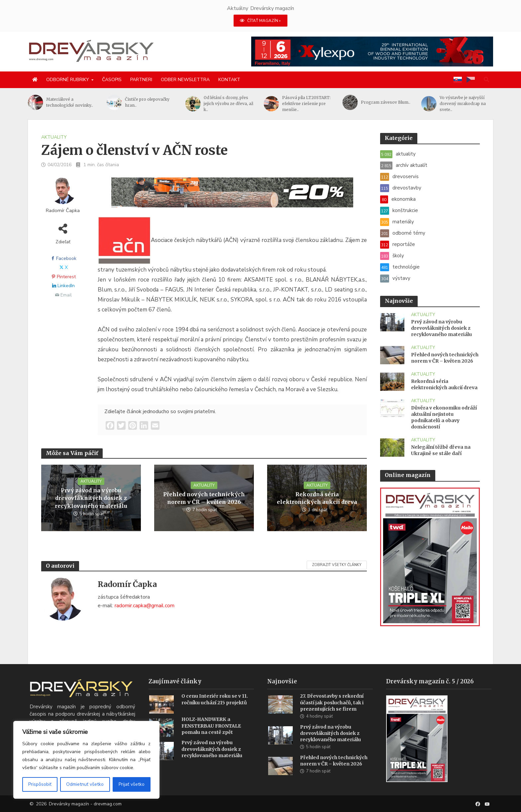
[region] (86, 760)
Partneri (141, 80)
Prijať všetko (132, 784)
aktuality (54, 137)
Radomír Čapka (63, 211)
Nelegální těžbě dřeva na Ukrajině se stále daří (441, 450)
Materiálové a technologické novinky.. (70, 102)
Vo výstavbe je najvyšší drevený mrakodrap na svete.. (463, 104)
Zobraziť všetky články (337, 565)
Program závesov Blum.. (386, 102)
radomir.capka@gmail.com (145, 606)
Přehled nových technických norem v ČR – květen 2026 (204, 498)
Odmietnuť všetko (85, 784)
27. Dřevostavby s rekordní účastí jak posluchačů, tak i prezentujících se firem (332, 712)
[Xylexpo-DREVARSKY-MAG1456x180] (372, 51)
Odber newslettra (185, 80)
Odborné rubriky (68, 80)
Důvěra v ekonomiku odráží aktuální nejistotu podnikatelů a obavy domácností (444, 417)
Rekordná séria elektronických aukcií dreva (317, 498)
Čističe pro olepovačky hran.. (147, 102)
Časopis (112, 80)
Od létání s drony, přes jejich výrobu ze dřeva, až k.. (229, 104)
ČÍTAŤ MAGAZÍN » (260, 21)
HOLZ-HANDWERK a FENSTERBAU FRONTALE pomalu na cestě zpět (211, 736)
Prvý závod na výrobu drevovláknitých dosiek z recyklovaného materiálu (91, 498)
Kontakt (229, 80)
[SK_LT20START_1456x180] (232, 196)
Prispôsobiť (40, 784)
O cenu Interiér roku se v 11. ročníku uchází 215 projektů (215, 709)
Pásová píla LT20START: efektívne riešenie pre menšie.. (306, 104)
